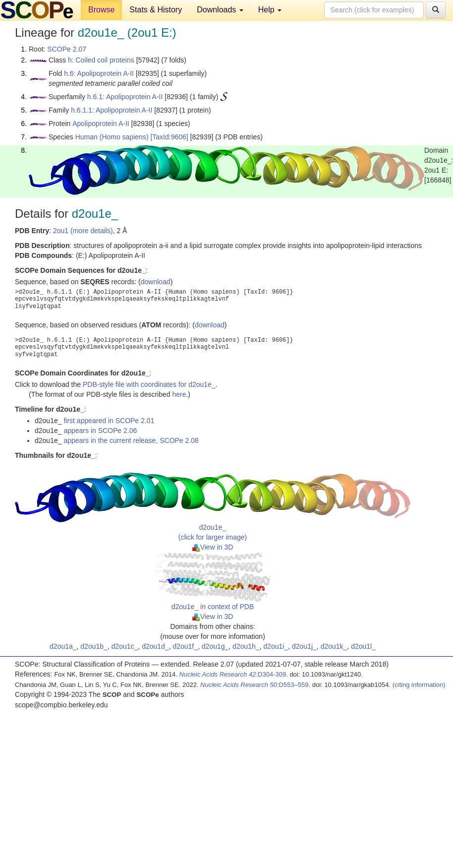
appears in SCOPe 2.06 (100, 431)
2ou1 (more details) (83, 231)
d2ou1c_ (125, 646)
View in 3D (213, 547)
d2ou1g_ (215, 646)
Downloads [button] (220, 10)
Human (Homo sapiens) (112, 137)
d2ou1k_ (334, 646)
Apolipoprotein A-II (101, 124)
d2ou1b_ (94, 646)
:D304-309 (233, 674)
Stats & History (156, 10)
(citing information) (419, 685)
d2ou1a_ (63, 646)
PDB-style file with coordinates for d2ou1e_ (149, 384)
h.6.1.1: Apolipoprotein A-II (112, 110)
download (156, 282)
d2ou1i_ (276, 646)
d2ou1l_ (363, 646)
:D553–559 (255, 685)
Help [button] (270, 10)
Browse (101, 10)
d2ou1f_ (185, 646)
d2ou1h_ (246, 646)
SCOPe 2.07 (67, 49)
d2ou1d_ (155, 646)
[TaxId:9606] (169, 137)
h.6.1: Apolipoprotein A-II (125, 97)
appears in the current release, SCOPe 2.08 (131, 440)
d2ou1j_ (304, 646)
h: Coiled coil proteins (101, 60)
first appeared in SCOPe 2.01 (109, 421)
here (179, 394)
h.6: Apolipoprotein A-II (99, 73)
